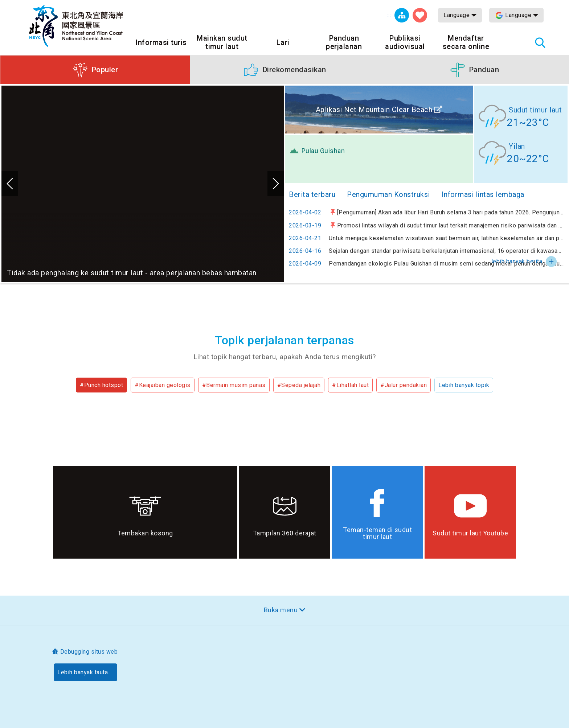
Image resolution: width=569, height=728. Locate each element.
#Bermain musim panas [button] (234, 385)
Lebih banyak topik (464, 385)
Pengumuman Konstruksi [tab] (388, 194)
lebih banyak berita (517, 261)
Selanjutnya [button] (276, 184)
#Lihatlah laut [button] (350, 385)
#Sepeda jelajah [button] (299, 385)
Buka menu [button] (281, 610)
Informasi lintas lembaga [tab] (483, 194)
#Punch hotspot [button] (101, 385)
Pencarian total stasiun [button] (540, 42)
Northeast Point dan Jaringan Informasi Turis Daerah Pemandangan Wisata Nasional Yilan (76, 26)
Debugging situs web (89, 652)
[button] (95, 70)
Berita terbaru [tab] (312, 194)
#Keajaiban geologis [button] (163, 385)
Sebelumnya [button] (10, 184)
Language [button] (457, 15)
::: (389, 15)
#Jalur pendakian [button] (404, 385)
